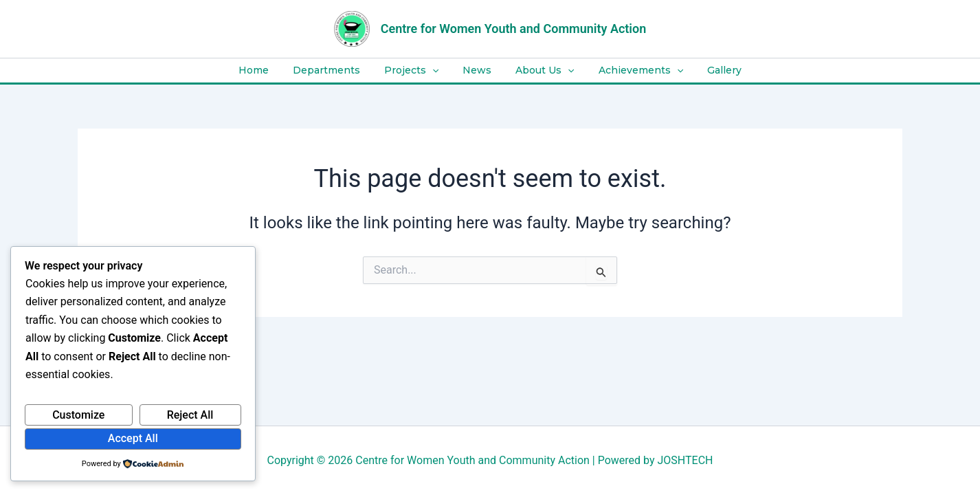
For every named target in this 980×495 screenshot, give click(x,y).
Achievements (631, 70)
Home (268, 70)
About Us (540, 70)
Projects (416, 70)
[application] (437, 70)
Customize (78, 415)
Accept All (133, 438)
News (477, 70)
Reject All (190, 415)
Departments (336, 70)
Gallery (710, 70)
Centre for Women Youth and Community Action (514, 29)
